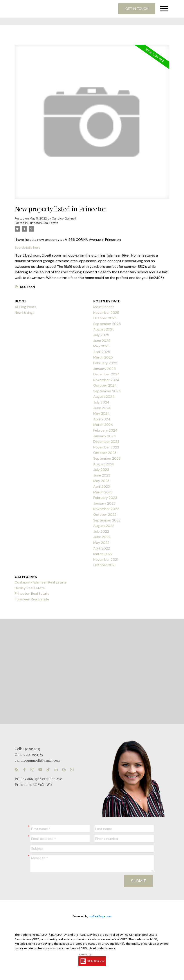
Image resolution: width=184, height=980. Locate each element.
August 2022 (104, 526)
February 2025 (105, 363)
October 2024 (105, 385)
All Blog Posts (25, 307)
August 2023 (104, 464)
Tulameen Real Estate (32, 599)
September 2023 (107, 458)
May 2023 (101, 481)
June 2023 (102, 475)
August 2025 (104, 329)
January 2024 (105, 436)
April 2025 (102, 352)
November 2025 (106, 313)
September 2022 (107, 520)
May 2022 (101, 543)
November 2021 (106, 560)
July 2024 (101, 402)
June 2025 (102, 341)
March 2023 (103, 492)
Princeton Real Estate (43, 223)
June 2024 (102, 408)
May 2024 (102, 413)
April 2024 (102, 419)
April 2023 (102, 486)
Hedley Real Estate (30, 588)
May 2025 (101, 346)
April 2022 (102, 548)
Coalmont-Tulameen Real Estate (41, 582)
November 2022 (106, 509)
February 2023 (105, 498)
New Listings (25, 313)
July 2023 (101, 470)
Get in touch (137, 9)
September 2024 (107, 391)
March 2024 (103, 425)
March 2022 (103, 554)
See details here (28, 247)
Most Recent (104, 307)
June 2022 (102, 537)
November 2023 (106, 447)
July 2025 (101, 335)
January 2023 (104, 503)
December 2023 (106, 442)
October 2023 (105, 453)
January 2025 (105, 369)
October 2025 (105, 318)
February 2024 (105, 430)
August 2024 (104, 397)
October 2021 (104, 565)
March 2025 (103, 357)
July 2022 (101, 531)
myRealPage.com (100, 916)
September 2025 (107, 324)
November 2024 (106, 380)
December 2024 (106, 374)
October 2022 (105, 515)
